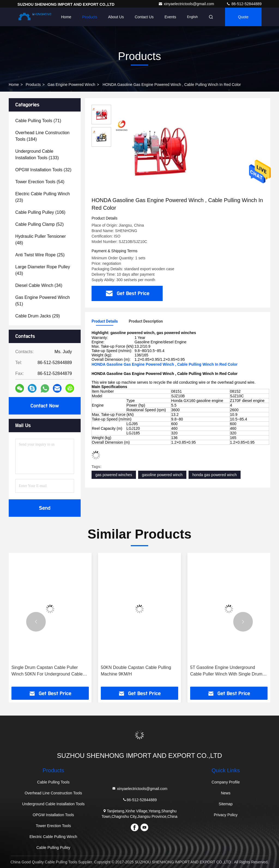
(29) (38, 316)
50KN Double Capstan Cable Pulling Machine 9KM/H (136, 671)
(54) (40, 182)
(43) (43, 270)
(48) (41, 240)
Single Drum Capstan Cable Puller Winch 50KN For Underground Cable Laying (47, 671)
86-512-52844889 (244, 4)
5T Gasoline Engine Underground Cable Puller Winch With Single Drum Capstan (226, 671)
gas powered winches (114, 475)
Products (90, 17)
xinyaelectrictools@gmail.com (187, 4)
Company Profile (226, 782)
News (226, 793)
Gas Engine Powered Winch (72, 85)
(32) (43, 170)
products (33, 85)
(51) (43, 301)
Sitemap (226, 804)
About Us (116, 17)
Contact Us (144, 17)
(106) (40, 212)
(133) (37, 154)
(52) (40, 224)
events (170, 17)
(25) (40, 255)
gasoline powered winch (162, 475)
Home (66, 17)
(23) (43, 197)
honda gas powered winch (215, 475)
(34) (39, 285)
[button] (36, 622)
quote (243, 17)
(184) (42, 136)
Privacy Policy (226, 815)
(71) (38, 121)
